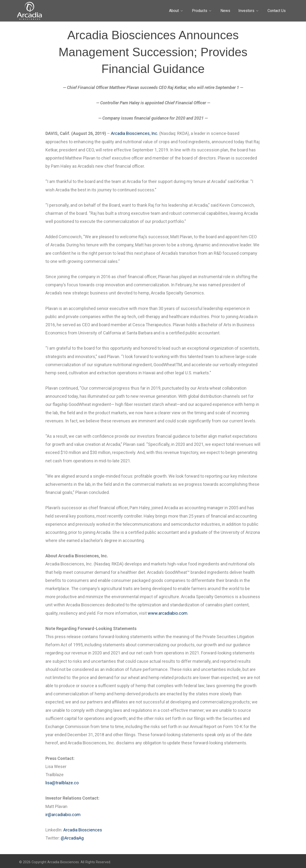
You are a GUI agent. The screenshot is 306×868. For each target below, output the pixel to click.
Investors (246, 11)
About (174, 11)
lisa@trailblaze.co (62, 783)
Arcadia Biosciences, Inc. (135, 133)
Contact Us (277, 11)
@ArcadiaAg (72, 838)
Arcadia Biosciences (83, 830)
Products (200, 11)
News (225, 11)
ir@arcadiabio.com (63, 815)
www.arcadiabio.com (168, 613)
